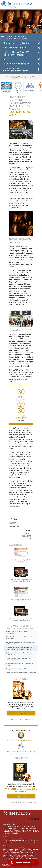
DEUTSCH (17, 830)
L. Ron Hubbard (8, 839)
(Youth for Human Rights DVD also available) (21, 719)
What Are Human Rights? (15, 48)
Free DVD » (21, 713)
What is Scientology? (15, 849)
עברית (18, 828)
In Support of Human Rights (16, 64)
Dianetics (16, 848)
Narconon (26, 855)
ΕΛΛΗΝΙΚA (35, 832)
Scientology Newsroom (28, 849)
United (6, 59)
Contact (16, 842)
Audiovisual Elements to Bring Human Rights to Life (19, 654)
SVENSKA (35, 830)
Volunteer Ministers (15, 841)
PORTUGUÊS (14, 833)
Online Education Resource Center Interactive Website (18, 659)
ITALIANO (6, 833)
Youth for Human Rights (19, 858)
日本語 (23, 829)
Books (26, 841)
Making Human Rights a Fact (17, 43)
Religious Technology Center (18, 851)
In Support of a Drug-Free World (19, 857)
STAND (34, 854)
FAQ (22, 841)
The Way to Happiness (18, 87)
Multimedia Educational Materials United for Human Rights (20, 643)
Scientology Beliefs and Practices (22, 839)
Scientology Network (25, 848)
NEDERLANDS (8, 830)
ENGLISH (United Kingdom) (27, 827)
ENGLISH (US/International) (11, 827)
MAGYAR (22, 830)
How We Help (6, 92)
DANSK (5, 829)
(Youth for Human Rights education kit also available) (21, 802)
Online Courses (33, 841)
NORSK (28, 830)
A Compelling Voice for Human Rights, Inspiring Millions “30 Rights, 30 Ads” (19, 648)
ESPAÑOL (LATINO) (9, 832)
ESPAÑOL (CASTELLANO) (23, 832)
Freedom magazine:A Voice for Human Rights (15, 69)
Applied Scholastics (30, 86)
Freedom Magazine (25, 854)
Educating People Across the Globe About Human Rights (20, 638)
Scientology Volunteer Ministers (17, 852)
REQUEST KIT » (21, 796)
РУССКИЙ (29, 829)
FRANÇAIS (12, 829)
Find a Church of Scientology (27, 842)
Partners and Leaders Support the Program (21, 673)
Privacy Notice (6, 866)
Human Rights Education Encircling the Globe (20, 664)
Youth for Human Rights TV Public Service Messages (16, 53)
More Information (8, 842)
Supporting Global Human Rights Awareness (17, 632)
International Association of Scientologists (18, 853)
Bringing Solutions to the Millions (18, 669)
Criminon (19, 855)
